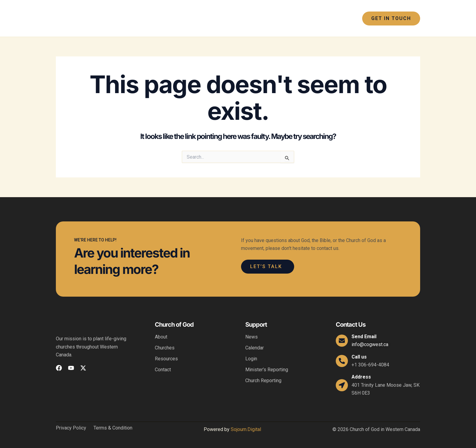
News (252, 337)
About (161, 337)
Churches (165, 348)
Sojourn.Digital (246, 429)
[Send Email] (342, 341)
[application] (205, 19)
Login (251, 359)
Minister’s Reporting (267, 370)
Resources (166, 359)
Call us (359, 357)
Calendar (255, 348)
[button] (391, 19)
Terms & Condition (113, 428)
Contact (163, 370)
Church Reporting (263, 381)
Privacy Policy (71, 428)
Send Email (364, 337)
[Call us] (342, 361)
